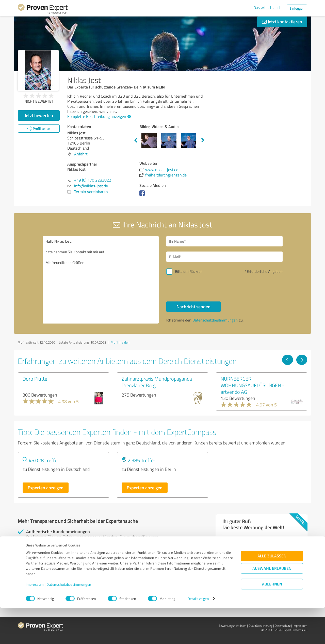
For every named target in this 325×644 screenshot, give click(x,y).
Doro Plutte (35, 379)
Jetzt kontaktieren (282, 22)
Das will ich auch (267, 8)
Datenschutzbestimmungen (69, 620)
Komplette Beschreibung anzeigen (98, 116)
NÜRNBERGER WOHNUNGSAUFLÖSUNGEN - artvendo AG (253, 385)
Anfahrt (81, 154)
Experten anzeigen (46, 488)
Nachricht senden (193, 307)
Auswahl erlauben (272, 604)
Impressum (35, 620)
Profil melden (120, 342)
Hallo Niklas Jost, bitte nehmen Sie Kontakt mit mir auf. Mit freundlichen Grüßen (101, 280)
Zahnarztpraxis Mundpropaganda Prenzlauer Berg (157, 382)
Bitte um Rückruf (188, 271)
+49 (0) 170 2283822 (93, 180)
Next (203, 140)
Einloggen (297, 8)
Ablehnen (272, 620)
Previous (136, 140)
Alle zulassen (272, 592)
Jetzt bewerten (39, 115)
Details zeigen (198, 634)
